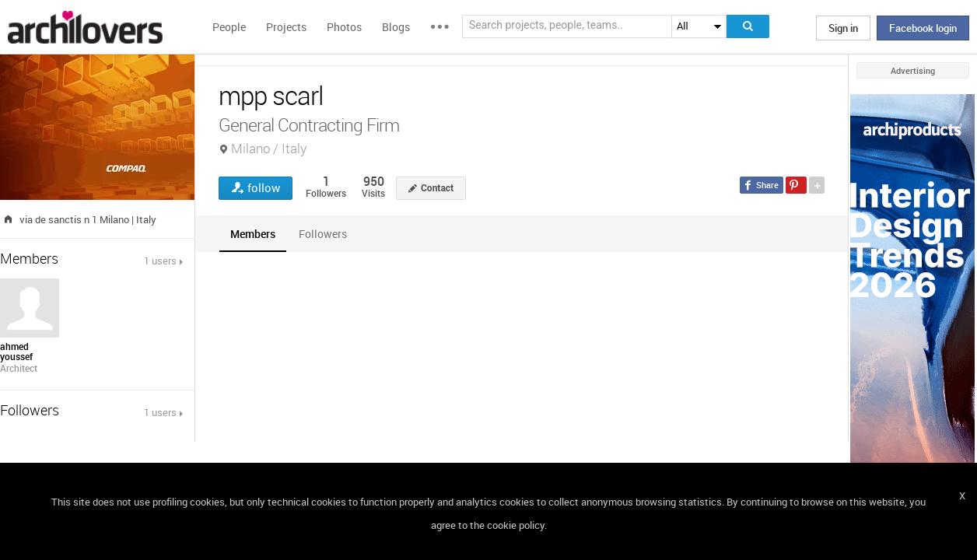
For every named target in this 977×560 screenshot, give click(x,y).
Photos (344, 27)
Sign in (843, 28)
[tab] (253, 234)
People (229, 27)
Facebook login (923, 28)
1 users (160, 261)
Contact (437, 188)
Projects (286, 27)
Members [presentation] (253, 234)
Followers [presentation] (323, 234)
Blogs (396, 27)
